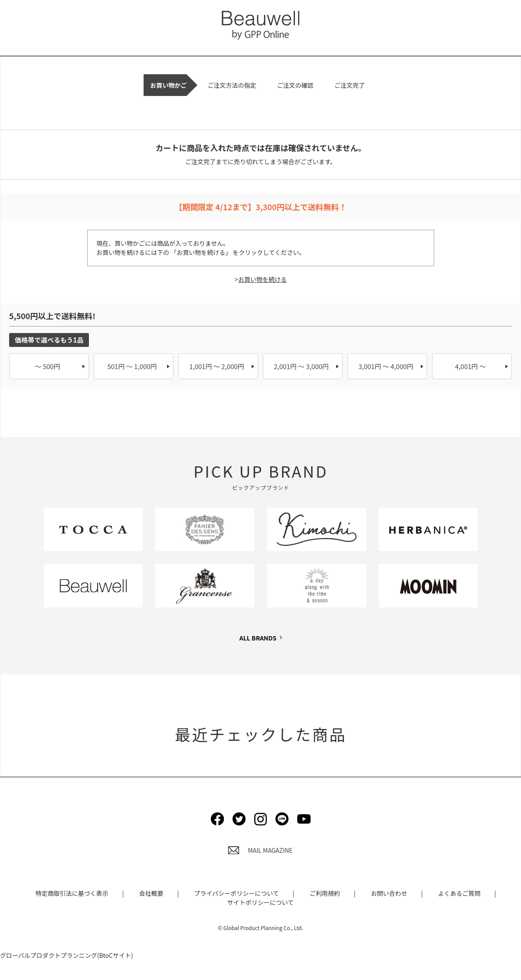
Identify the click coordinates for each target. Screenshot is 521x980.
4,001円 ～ (470, 366)
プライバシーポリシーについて (236, 893)
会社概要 (151, 893)
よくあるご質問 (459, 893)
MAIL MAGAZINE (260, 850)
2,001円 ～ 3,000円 (301, 366)
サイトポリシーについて (261, 902)
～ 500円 (47, 366)
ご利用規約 (325, 893)
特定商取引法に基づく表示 (72, 893)
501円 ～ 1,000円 (132, 366)
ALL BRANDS (258, 638)
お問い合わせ (389, 893)
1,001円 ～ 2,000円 (217, 366)
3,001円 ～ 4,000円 (386, 366)
